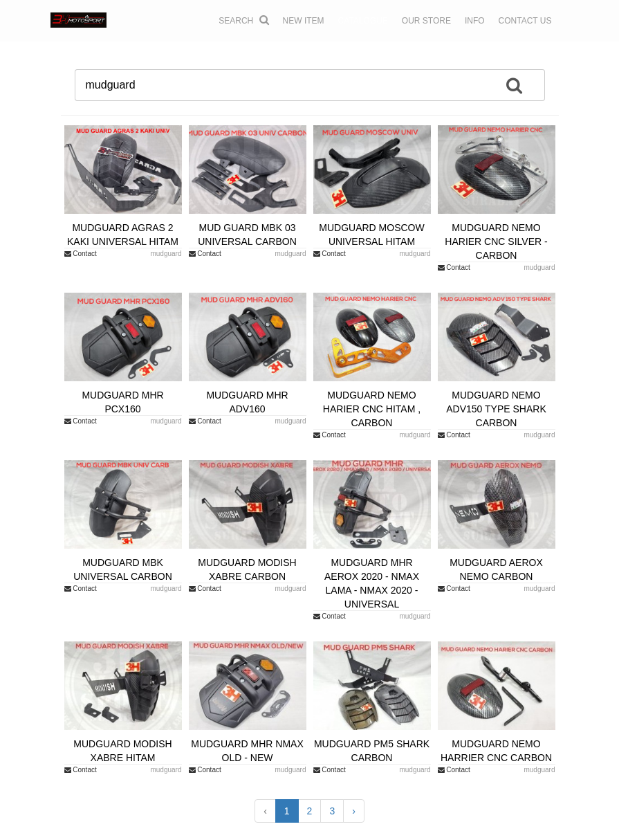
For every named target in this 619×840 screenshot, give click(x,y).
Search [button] (243, 20)
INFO (475, 21)
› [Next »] (354, 811)
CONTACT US (525, 21)
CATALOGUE (363, 21)
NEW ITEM (304, 21)
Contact (81, 254)
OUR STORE (426, 21)
